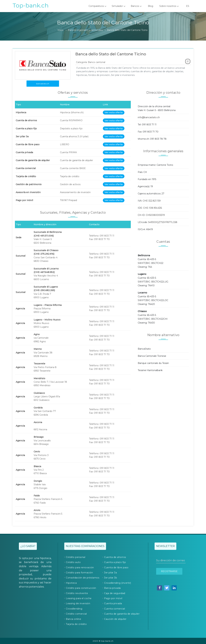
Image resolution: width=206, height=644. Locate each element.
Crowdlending (74, 609)
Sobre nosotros (169, 6)
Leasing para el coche (79, 598)
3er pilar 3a (110, 573)
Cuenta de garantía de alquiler (122, 614)
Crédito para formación (79, 573)
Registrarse (169, 571)
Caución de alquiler (115, 619)
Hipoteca (71, 583)
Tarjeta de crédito (76, 624)
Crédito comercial (76, 614)
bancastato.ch (43, 84)
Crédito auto (73, 562)
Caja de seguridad (115, 593)
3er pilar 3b (111, 578)
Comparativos (97, 6)
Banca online (73, 619)
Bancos (136, 6)
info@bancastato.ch (149, 117)
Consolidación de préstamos (83, 578)
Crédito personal (76, 557)
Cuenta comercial (115, 609)
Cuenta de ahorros (115, 557)
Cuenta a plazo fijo (115, 562)
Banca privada (112, 588)
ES (188, 6)
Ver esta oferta (114, 112)
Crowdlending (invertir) (118, 583)
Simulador (119, 6)
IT (188, 61)
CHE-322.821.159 (152, 201)
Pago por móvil (113, 598)
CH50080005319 (155, 215)
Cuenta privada (113, 603)
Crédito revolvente (77, 593)
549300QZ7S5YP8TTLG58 (163, 222)
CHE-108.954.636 (153, 208)
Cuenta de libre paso (116, 567)
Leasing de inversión (78, 603)
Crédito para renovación (80, 567)
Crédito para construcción (81, 588)
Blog (150, 6)
